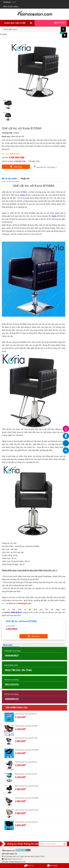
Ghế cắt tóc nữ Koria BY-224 (26, 738)
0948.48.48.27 (17, 859)
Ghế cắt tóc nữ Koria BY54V (26, 774)
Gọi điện (6, 865)
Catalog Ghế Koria (25, 459)
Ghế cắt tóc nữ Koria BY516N (27, 786)
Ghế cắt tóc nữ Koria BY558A (15, 192)
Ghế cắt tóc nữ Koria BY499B (27, 750)
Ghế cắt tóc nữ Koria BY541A (27, 822)
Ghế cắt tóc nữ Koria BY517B (27, 810)
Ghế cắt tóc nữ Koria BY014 (26, 762)
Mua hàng (18, 167)
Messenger (52, 865)
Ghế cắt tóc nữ (18, 136)
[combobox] (11, 29)
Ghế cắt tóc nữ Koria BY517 (26, 714)
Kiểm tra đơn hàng (10, 7)
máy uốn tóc (15, 444)
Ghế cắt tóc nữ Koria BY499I (26, 726)
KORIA (16, 133)
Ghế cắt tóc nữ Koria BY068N (27, 798)
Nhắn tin (29, 865)
